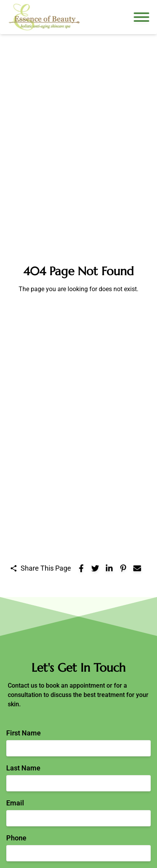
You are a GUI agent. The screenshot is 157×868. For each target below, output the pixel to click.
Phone (16, 838)
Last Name (23, 768)
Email (15, 803)
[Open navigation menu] (141, 17)
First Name (24, 733)
